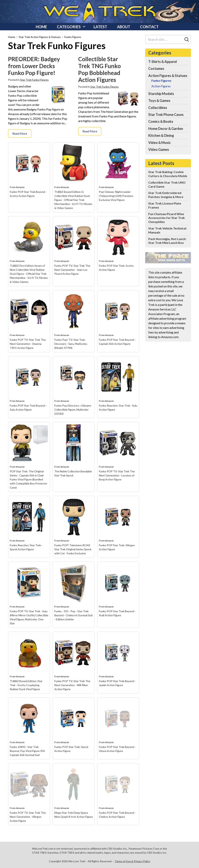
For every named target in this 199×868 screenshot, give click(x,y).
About (124, 27)
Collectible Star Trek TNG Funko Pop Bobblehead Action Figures (99, 69)
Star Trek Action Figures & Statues (40, 37)
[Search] (187, 40)
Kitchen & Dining (161, 135)
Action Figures (161, 86)
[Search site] (164, 39)
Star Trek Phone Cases (166, 115)
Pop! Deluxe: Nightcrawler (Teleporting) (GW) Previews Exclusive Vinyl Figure (116, 196)
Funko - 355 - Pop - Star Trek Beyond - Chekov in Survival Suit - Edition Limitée (74, 615)
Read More (20, 133)
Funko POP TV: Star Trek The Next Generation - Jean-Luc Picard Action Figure (72, 270)
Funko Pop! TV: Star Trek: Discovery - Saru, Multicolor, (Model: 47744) (71, 344)
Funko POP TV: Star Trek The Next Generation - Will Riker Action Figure (72, 685)
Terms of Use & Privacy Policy (132, 861)
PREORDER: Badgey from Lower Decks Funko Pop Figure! (34, 66)
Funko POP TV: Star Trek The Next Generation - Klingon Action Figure (28, 817)
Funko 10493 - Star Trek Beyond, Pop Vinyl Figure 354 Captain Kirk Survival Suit (27, 751)
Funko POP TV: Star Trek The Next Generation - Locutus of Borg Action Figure (117, 475)
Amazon (20, 187)
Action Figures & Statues (168, 76)
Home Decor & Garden (166, 129)
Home (41, 27)
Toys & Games (159, 101)
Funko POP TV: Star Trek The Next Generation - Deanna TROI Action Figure (28, 344)
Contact (149, 27)
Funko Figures (73, 37)
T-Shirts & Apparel (163, 62)
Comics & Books (161, 121)
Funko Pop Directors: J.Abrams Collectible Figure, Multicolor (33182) (73, 410)
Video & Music (160, 143)
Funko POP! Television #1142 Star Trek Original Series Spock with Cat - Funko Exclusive (73, 549)
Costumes (156, 68)
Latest (100, 27)
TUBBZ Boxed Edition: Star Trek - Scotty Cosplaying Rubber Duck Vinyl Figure (26, 685)
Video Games (159, 149)
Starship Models (161, 94)
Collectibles (158, 108)
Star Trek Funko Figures (34, 80)
